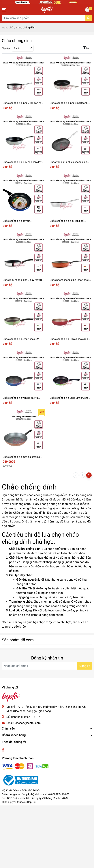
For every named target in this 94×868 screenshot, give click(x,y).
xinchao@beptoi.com (28, 723)
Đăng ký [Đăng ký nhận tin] (85, 666)
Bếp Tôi (31, 802)
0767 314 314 (32, 717)
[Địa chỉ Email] (47, 666)
